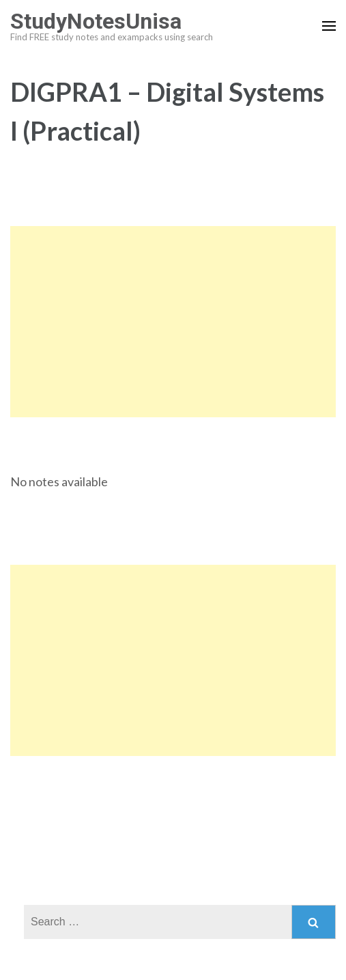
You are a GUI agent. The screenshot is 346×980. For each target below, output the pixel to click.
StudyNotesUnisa (96, 21)
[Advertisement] (173, 322)
